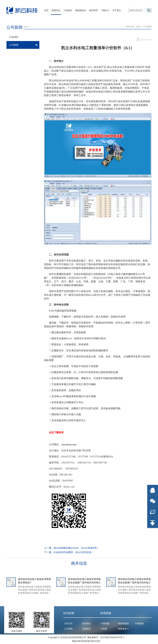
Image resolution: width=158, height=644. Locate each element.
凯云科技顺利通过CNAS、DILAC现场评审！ (78, 548)
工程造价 (68, 10)
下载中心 (105, 10)
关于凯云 (117, 10)
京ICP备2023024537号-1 (112, 637)
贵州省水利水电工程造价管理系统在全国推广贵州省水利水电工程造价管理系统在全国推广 (84, 581)
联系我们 (87, 623)
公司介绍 (68, 623)
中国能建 (139, 623)
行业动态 (24, 37)
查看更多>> (123, 629)
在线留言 (87, 629)
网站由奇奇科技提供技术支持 (86, 641)
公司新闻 (147, 27)
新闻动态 (56, 10)
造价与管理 (42, 631)
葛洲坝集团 (123, 623)
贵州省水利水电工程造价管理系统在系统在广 (34, 581)
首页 (46, 10)
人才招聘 (68, 629)
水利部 (104, 629)
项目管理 (93, 10)
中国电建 (105, 623)
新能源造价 (81, 10)
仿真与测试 (17, 631)
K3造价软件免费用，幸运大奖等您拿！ (75, 552)
